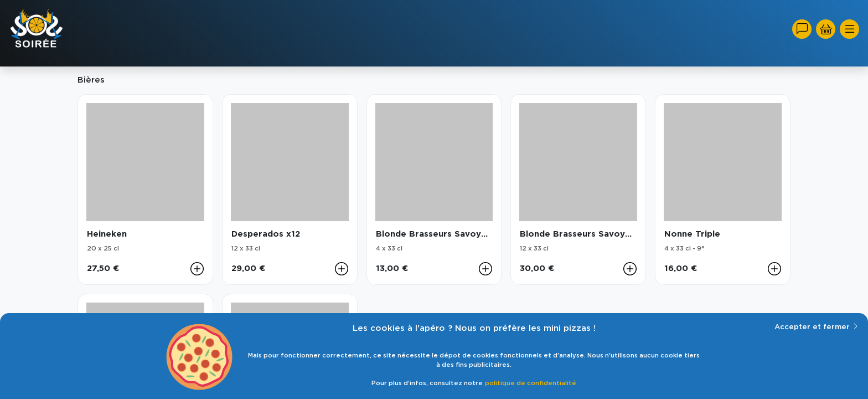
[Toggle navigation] (849, 29)
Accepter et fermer (817, 326)
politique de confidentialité (531, 383)
